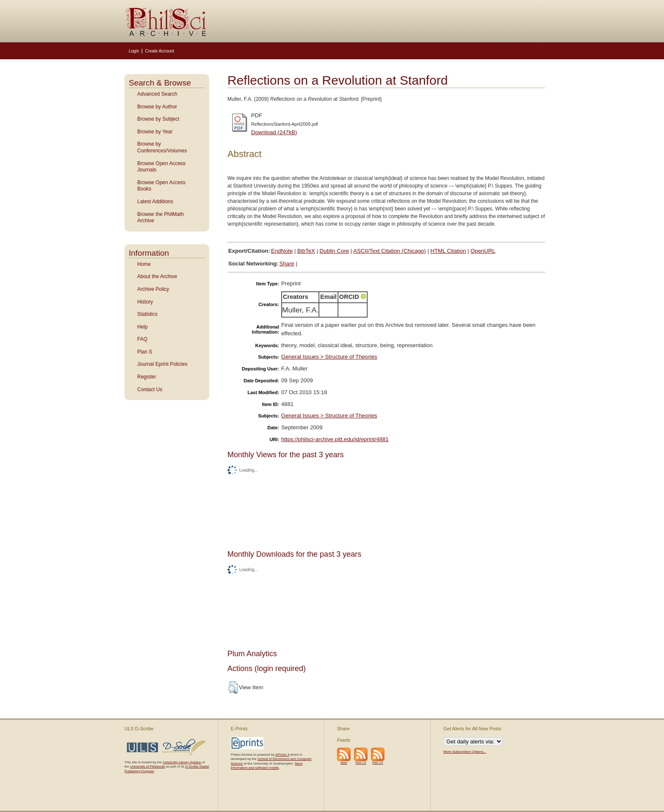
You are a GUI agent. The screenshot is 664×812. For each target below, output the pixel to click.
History (145, 302)
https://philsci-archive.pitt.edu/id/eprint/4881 (335, 439)
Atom (344, 763)
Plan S (145, 352)
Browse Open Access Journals (161, 167)
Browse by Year (155, 132)
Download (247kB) (274, 132)
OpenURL (483, 251)
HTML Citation (448, 251)
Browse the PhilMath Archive (160, 218)
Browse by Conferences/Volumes (162, 147)
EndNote (282, 251)
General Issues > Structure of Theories (329, 357)
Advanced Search (157, 94)
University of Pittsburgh (147, 766)
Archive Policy (153, 289)
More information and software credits (267, 766)
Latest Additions (155, 202)
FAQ (142, 339)
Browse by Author (157, 107)
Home (144, 264)
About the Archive (157, 276)
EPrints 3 (282, 755)
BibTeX (306, 251)
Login (134, 51)
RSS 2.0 (378, 763)
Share (287, 264)
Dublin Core (335, 251)
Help (142, 327)
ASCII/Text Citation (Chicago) (390, 251)
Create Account (159, 51)
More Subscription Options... (465, 752)
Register (147, 377)
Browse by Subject (158, 119)
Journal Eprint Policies (162, 364)
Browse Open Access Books (161, 186)
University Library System (182, 762)
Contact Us (150, 389)
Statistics (147, 314)
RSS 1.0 (361, 763)
